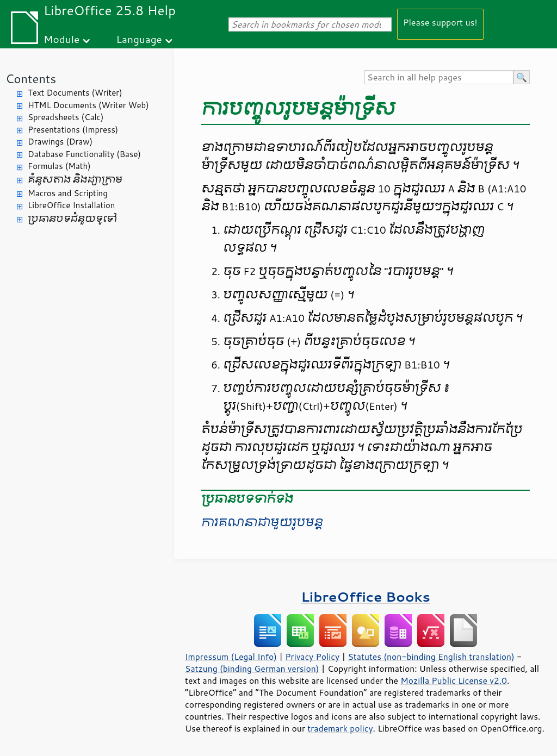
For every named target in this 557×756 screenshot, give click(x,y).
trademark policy (340, 728)
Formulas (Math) (59, 166)
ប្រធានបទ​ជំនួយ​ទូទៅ (72, 219)
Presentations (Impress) (73, 130)
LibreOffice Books (366, 596)
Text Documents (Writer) (75, 93)
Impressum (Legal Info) (231, 657)
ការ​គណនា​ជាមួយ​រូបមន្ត (262, 522)
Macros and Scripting (68, 193)
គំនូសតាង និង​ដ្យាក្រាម (75, 180)
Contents (31, 79)
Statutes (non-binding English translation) (431, 657)
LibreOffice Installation (71, 205)
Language (139, 39)
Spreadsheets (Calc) (66, 117)
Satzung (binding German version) (252, 668)
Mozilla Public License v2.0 (454, 680)
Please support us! (440, 22)
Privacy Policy (312, 657)
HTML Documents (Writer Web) (88, 105)
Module (61, 39)
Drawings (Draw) (60, 142)
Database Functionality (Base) (84, 154)
